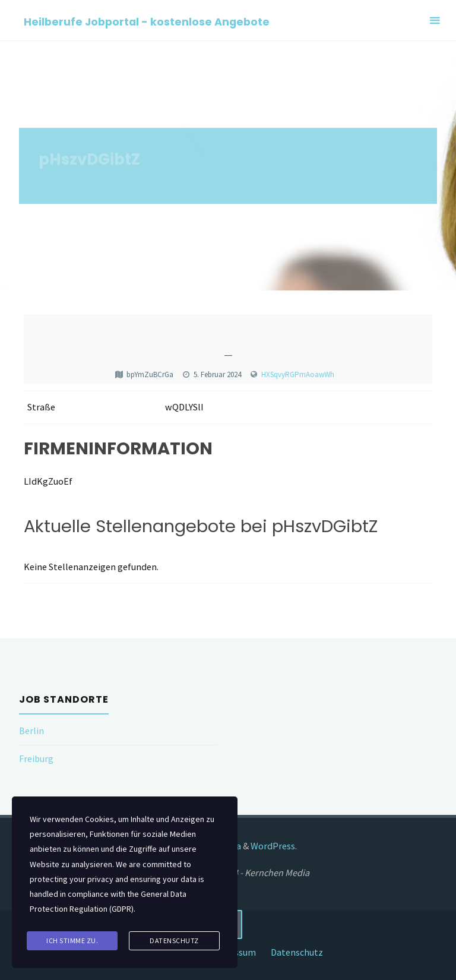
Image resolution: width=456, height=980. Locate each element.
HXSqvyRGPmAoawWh (298, 374)
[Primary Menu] (435, 20)
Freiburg (36, 758)
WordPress (273, 846)
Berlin (31, 731)
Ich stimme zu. (72, 941)
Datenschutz (297, 952)
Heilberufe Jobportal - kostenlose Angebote (147, 21)
